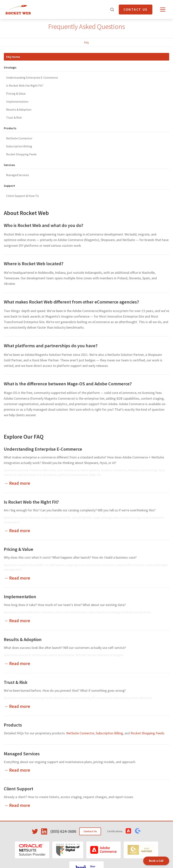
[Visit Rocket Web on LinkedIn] (44, 831)
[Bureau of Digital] (68, 850)
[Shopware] (141, 850)
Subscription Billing (19, 146)
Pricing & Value (16, 93)
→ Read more (17, 483)
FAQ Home (13, 57)
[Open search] (112, 10)
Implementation (17, 101)
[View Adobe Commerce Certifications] (128, 831)
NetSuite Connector (19, 138)
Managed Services (18, 175)
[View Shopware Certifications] (138, 831)
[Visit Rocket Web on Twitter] (35, 831)
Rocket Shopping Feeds (21, 154)
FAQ (86, 42)
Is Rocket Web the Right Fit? (25, 85)
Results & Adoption (19, 109)
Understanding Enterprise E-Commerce (32, 77)
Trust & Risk (14, 117)
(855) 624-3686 (63, 831)
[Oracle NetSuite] (32, 850)
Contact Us (136, 9)
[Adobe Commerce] (103, 850)
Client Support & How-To (22, 196)
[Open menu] (163, 10)
